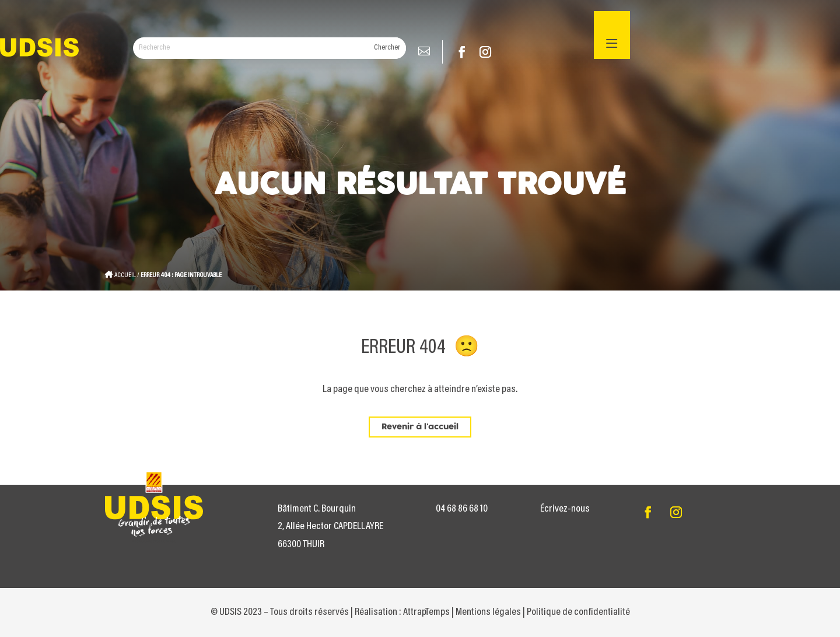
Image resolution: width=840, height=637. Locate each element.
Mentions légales (488, 612)
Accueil (125, 275)
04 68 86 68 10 (462, 509)
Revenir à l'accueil (420, 427)
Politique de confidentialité (578, 612)
